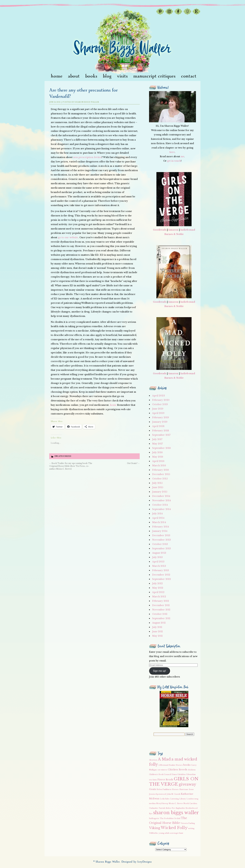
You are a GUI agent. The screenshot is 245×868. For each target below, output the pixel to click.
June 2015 (158, 487)
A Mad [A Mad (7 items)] (164, 759)
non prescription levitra (87, 157)
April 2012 (158, 592)
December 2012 (161, 575)
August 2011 (159, 623)
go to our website (68, 237)
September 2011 (161, 618)
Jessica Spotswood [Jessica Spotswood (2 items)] (158, 794)
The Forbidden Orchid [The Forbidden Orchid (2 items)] (170, 818)
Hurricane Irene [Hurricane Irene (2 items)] (187, 789)
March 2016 (159, 466)
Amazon (173, 230)
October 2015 (160, 479)
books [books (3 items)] (187, 765)
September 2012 (161, 579)
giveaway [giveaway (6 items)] (187, 784)
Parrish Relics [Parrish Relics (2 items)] (165, 808)
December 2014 (161, 496)
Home (57, 76)
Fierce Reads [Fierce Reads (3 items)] (165, 780)
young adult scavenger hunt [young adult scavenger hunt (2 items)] (171, 833)
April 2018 (158, 426)
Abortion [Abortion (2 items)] (153, 760)
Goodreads (160, 230)
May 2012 (158, 588)
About (74, 76)
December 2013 (161, 535)
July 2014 (157, 514)
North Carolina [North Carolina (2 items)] (190, 803)
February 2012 (161, 601)
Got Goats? (133, 463)
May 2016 (158, 457)
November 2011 (161, 610)
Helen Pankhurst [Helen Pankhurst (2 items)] (164, 789)
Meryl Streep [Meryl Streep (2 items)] (162, 803)
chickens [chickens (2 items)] (192, 770)
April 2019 (158, 413)
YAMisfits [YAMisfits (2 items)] (154, 833)
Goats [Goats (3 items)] (153, 789)
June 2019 (158, 409)
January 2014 (160, 531)
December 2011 (161, 605)
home (113, 405)
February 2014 (161, 527)
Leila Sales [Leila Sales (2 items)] (165, 799)
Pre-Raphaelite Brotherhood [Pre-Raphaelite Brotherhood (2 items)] (185, 808)
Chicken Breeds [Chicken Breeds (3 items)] (177, 770)
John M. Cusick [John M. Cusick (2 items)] (174, 794)
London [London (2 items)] (190, 799)
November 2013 (161, 540)
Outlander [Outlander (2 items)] (154, 808)
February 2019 (161, 417)
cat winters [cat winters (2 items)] (162, 770)
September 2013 (161, 549)
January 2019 (160, 422)
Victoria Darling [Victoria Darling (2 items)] (188, 823)
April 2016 (158, 461)
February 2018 (161, 431)
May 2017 (158, 444)
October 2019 (160, 404)
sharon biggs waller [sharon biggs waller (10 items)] (176, 813)
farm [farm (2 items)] (155, 780)
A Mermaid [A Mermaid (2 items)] (163, 765)
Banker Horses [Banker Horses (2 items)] (176, 765)
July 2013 (157, 557)
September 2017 (161, 435)
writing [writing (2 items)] (191, 828)
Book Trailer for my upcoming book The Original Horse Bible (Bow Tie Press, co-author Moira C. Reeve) (71, 466)
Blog (107, 76)
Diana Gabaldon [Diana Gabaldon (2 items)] (179, 774)
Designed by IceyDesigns (137, 862)
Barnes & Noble (174, 234)
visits (122, 76)
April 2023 (159, 396)
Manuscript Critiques (154, 76)
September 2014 (161, 509)
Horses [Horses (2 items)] (175, 789)
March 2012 (159, 597)
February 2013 (161, 570)
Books (91, 76)
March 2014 (159, 522)
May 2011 (157, 636)
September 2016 (161, 448)
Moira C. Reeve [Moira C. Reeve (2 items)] (176, 803)
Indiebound (188, 230)
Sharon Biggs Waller (87, 102)
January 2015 (160, 492)
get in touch (174, 161)
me (182, 156)
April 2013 (158, 562)
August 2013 (159, 553)
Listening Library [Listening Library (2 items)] (178, 799)
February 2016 (161, 470)
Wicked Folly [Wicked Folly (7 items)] (174, 828)
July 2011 (157, 627)
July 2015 (157, 483)
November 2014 (161, 500)
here (172, 152)
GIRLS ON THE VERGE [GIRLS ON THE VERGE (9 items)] (174, 781)
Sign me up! (160, 671)
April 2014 (158, 518)
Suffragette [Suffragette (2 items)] (154, 818)
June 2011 (158, 631)
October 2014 (160, 505)
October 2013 (160, 544)
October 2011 (160, 614)
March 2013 (159, 566)
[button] (174, 709)
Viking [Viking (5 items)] (155, 828)
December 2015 (161, 474)
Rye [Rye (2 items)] (151, 814)
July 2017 (157, 439)
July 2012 (157, 583)
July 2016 (157, 452)
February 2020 (161, 400)
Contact (189, 76)
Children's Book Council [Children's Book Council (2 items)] (160, 774)
